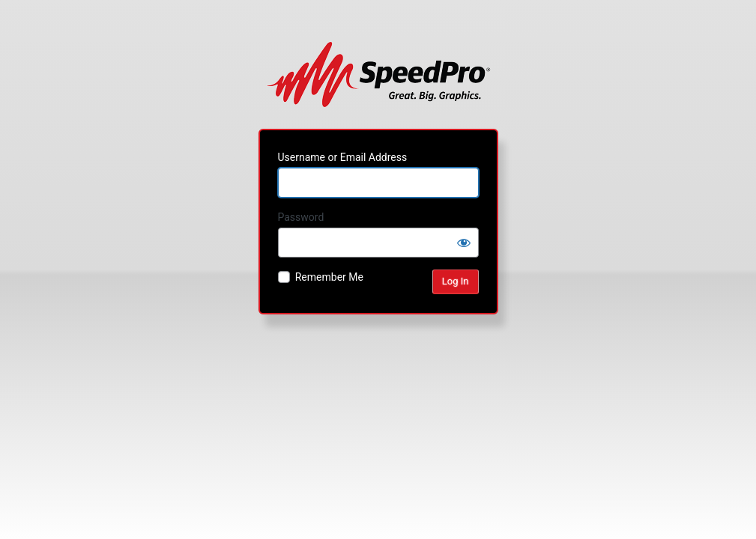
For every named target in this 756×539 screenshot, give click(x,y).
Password (301, 217)
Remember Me (329, 277)
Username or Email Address (343, 157)
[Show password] (464, 243)
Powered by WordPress (378, 74)
